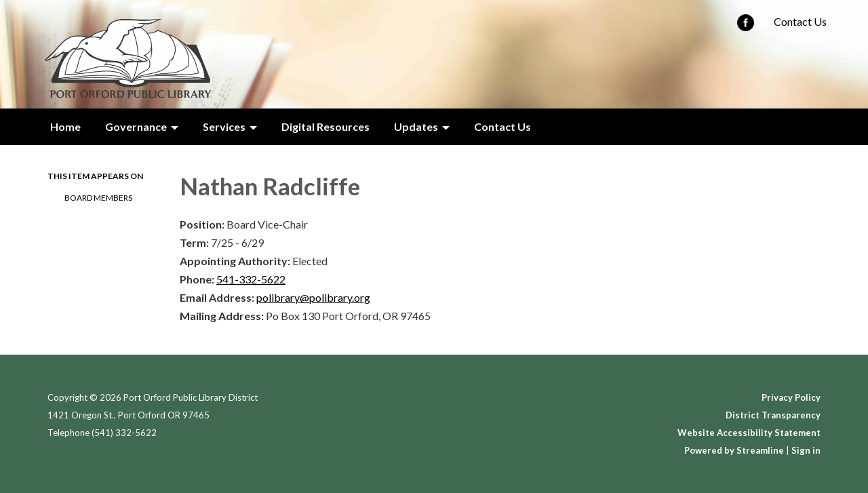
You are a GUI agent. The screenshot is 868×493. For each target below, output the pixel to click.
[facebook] (746, 27)
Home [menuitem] (65, 126)
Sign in (806, 450)
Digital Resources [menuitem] (325, 126)
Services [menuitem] (224, 126)
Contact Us (800, 21)
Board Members (98, 198)
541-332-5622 (251, 279)
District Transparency (773, 415)
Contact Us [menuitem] (502, 126)
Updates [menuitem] (416, 126)
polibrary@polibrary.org (313, 297)
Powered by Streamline (734, 450)
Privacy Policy (791, 397)
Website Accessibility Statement (749, 433)
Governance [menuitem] (136, 126)
